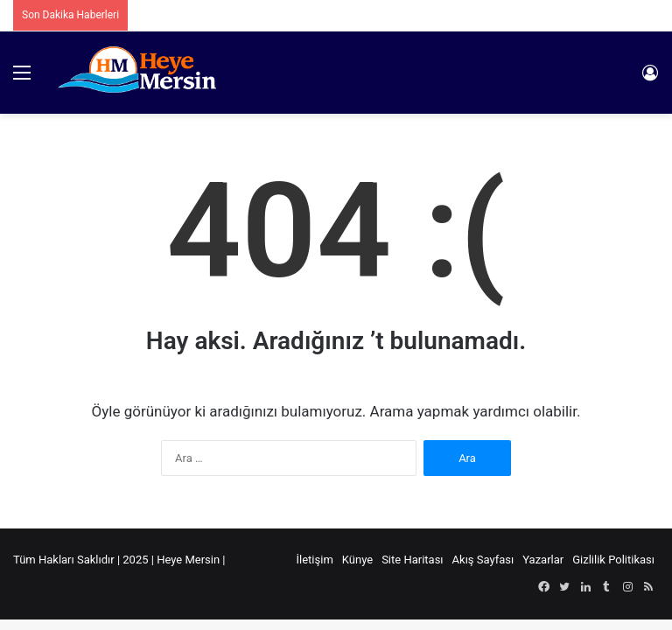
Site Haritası (412, 560)
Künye (357, 560)
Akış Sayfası (483, 560)
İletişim (315, 560)
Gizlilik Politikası (613, 560)
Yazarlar (543, 560)
